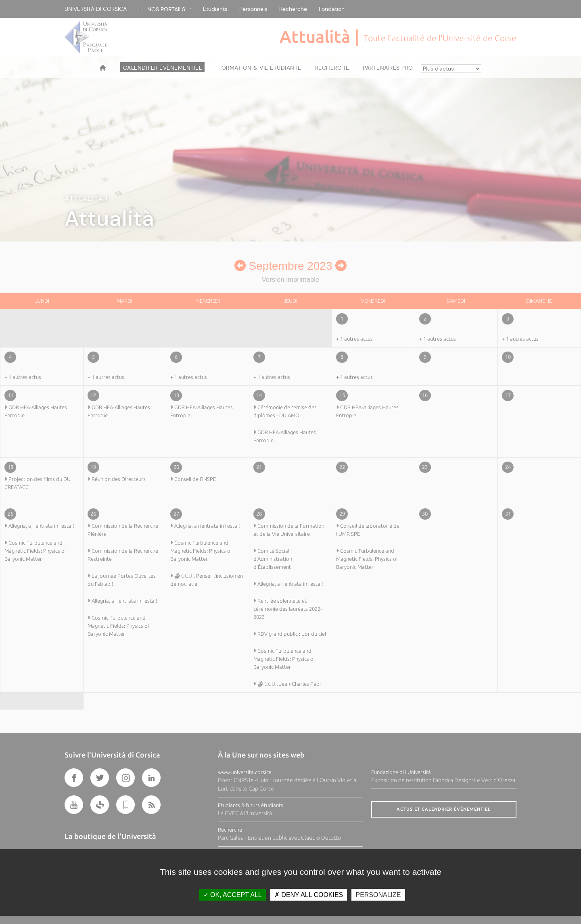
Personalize (378, 895)
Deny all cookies (309, 895)
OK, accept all (233, 895)
